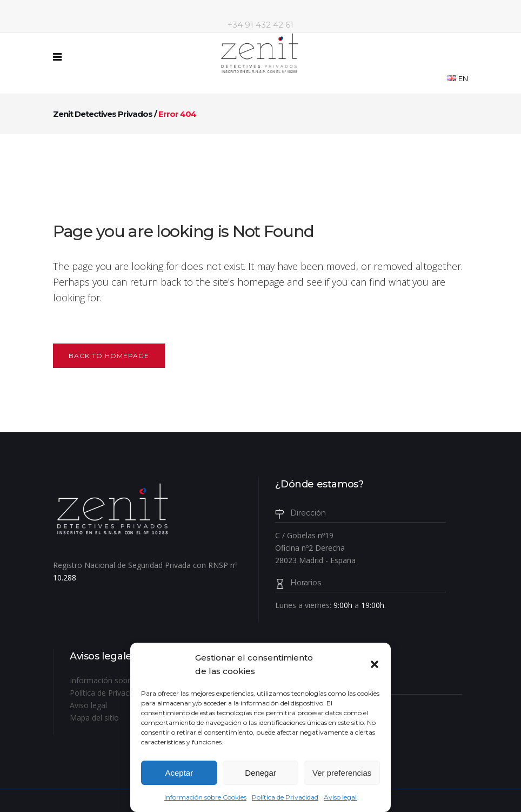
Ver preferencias (342, 773)
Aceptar (179, 773)
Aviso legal (340, 797)
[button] (375, 664)
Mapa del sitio (94, 718)
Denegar (260, 773)
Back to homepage (109, 356)
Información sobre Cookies (205, 797)
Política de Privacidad (285, 797)
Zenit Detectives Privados (103, 114)
